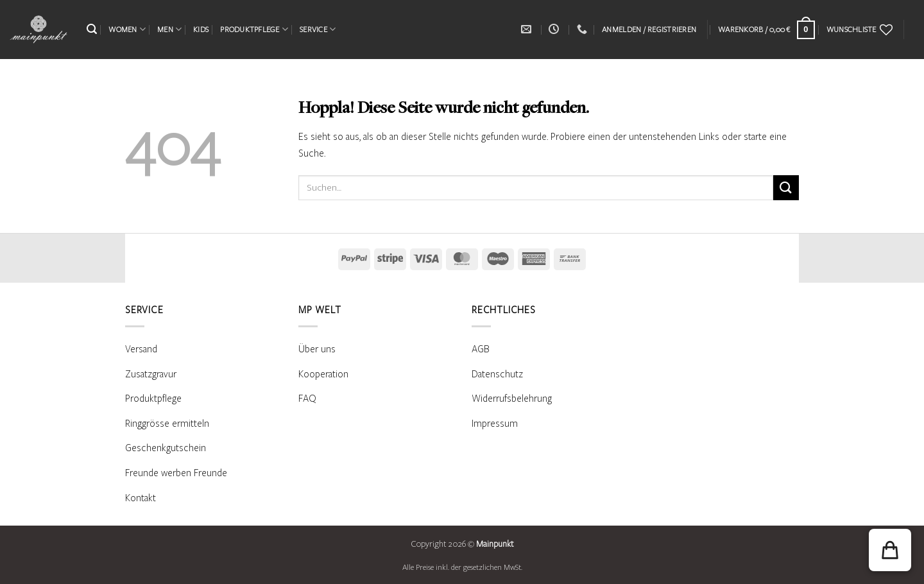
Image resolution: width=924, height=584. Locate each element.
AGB (481, 349)
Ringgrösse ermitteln (167, 424)
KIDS (201, 30)
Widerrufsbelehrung (512, 399)
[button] (92, 29)
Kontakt (141, 498)
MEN (169, 29)
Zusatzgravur (151, 374)
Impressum (495, 424)
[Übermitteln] (786, 188)
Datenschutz (497, 374)
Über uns (317, 349)
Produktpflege (153, 399)
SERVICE (318, 29)
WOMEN (127, 29)
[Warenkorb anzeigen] (766, 30)
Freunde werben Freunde (176, 473)
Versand (141, 349)
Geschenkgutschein (166, 448)
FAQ (307, 399)
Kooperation (323, 374)
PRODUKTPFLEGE (254, 29)
